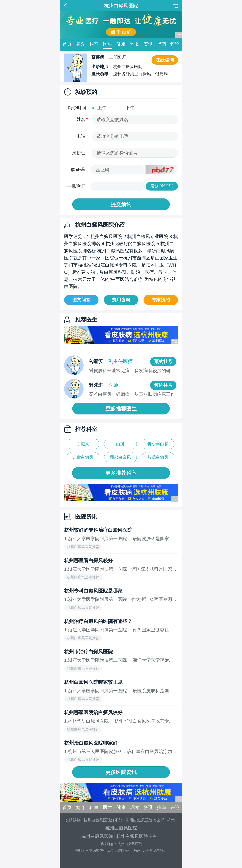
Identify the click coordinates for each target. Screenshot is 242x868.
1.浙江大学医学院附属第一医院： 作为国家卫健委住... (118, 630)
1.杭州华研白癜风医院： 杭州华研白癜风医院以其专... (118, 721)
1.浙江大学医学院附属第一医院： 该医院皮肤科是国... (118, 691)
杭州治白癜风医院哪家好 (91, 743)
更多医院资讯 (121, 772)
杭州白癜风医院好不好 (103, 820)
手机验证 (76, 186)
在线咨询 (165, 60)
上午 (99, 108)
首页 (68, 44)
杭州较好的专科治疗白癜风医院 (98, 530)
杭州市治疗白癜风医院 (88, 652)
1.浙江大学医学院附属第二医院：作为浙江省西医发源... (120, 599)
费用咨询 (121, 300)
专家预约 (161, 300)
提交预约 (121, 204)
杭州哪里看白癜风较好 (88, 560)
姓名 (81, 119)
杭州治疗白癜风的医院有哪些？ (98, 621)
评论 (175, 44)
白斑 (120, 444)
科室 (95, 44)
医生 (109, 44)
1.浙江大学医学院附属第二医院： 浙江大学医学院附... (118, 660)
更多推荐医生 (121, 409)
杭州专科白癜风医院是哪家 (93, 591)
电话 (81, 136)
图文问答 (81, 300)
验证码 (78, 170)
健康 (122, 44)
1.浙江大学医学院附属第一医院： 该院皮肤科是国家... (118, 539)
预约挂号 (163, 362)
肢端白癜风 (158, 457)
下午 (127, 108)
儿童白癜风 (83, 457)
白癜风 (83, 444)
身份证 (79, 153)
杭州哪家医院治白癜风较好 (93, 712)
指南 (163, 44)
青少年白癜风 (158, 445)
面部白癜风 (120, 457)
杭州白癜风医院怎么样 (145, 820)
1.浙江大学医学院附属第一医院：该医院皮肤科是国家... (120, 569)
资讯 (149, 44)
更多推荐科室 (121, 473)
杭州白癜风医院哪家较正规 (93, 682)
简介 (82, 44)
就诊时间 (77, 108)
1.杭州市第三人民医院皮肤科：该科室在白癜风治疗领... (120, 751)
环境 (136, 44)
